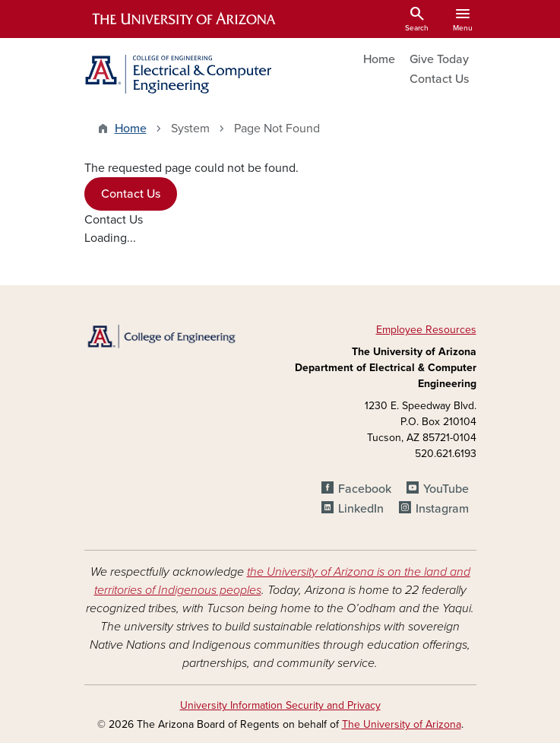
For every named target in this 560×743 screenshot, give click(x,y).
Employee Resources (426, 330)
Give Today (439, 59)
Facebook (365, 489)
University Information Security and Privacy (280, 705)
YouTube (446, 489)
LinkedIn (361, 509)
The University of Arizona (402, 724)
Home (379, 59)
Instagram (442, 509)
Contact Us (439, 79)
